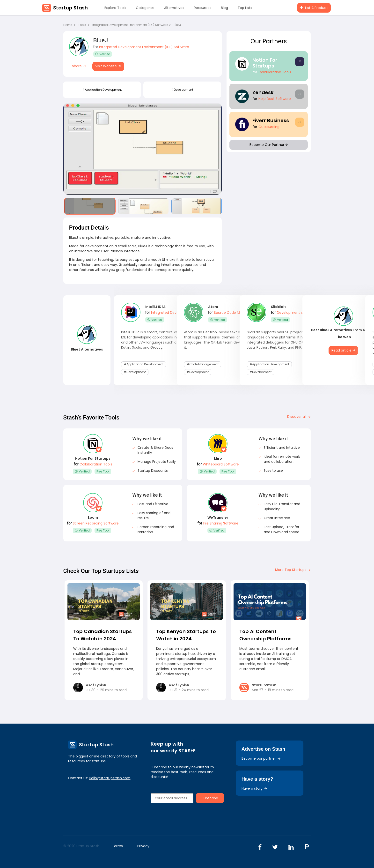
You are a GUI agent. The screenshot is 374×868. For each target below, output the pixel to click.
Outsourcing (269, 127)
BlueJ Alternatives (87, 349)
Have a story (255, 788)
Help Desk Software (275, 99)
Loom (93, 517)
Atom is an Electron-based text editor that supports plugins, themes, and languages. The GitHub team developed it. (218, 340)
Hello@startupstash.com (110, 778)
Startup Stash (70, 8)
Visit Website (108, 66)
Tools (82, 25)
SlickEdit (279, 307)
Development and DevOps (299, 313)
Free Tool (103, 471)
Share (79, 66)
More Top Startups (293, 570)
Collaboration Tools (275, 72)
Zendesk (263, 92)
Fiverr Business (271, 120)
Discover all (299, 417)
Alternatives (174, 8)
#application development (102, 90)
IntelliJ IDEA (155, 307)
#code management (203, 364)
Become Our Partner (269, 145)
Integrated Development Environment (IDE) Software (132, 25)
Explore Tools (115, 8)
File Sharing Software (221, 523)
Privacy (143, 846)
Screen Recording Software (96, 523)
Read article (343, 350)
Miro (218, 458)
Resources (203, 8)
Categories (145, 8)
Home (69, 25)
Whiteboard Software (221, 464)
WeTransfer (218, 517)
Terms (117, 846)
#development (182, 90)
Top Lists (245, 8)
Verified (103, 54)
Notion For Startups (265, 63)
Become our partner (261, 758)
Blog (224, 8)
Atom (213, 307)
